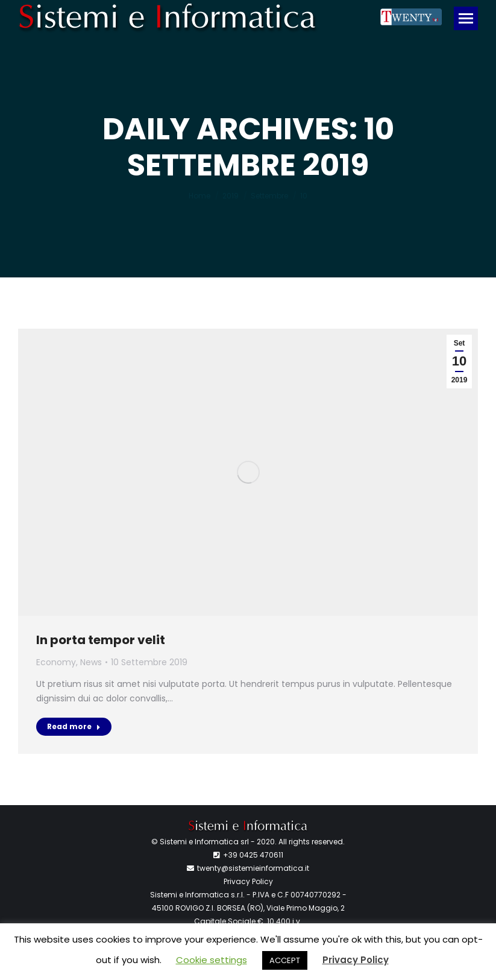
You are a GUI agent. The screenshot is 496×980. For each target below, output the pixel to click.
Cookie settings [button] (212, 960)
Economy (56, 662)
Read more (74, 726)
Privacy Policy (248, 881)
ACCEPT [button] (285, 960)
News (91, 662)
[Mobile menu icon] (466, 18)
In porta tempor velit (101, 640)
